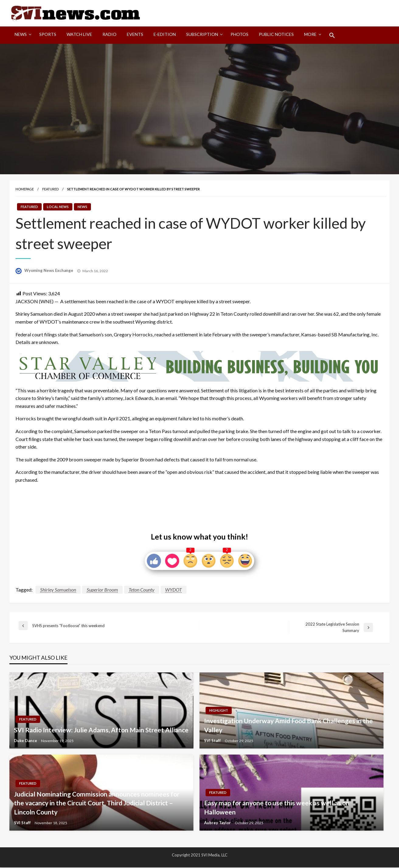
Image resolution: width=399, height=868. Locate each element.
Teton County (142, 590)
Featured (50, 189)
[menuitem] (22, 36)
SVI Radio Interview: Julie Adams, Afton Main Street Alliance (101, 730)
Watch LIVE (79, 35)
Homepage (25, 189)
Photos (239, 35)
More (310, 35)
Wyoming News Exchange (49, 271)
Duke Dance (26, 741)
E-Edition (165, 35)
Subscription (202, 35)
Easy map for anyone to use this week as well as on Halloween (277, 807)
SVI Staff (213, 741)
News (21, 35)
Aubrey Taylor (218, 823)
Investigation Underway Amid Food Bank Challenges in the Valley (288, 725)
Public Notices (276, 35)
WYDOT (173, 590)
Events (135, 35)
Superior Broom (102, 590)
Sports (48, 35)
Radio (109, 35)
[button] (332, 36)
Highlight (219, 711)
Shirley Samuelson (58, 590)
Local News (58, 207)
